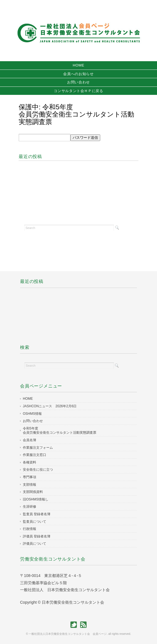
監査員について (35, 522)
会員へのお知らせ (78, 74)
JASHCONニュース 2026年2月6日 (50, 406)
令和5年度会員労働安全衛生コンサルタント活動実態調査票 (60, 431)
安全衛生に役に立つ (41, 470)
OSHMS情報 (32, 414)
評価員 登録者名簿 (37, 536)
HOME (78, 65)
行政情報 (30, 529)
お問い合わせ (78, 82)
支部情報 (30, 485)
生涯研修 (30, 507)
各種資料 (30, 462)
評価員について (35, 544)
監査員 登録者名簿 (37, 514)
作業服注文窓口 (35, 455)
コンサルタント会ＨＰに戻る (78, 91)
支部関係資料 (33, 492)
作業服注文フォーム (38, 448)
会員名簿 (30, 440)
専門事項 (30, 477)
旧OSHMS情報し (36, 499)
